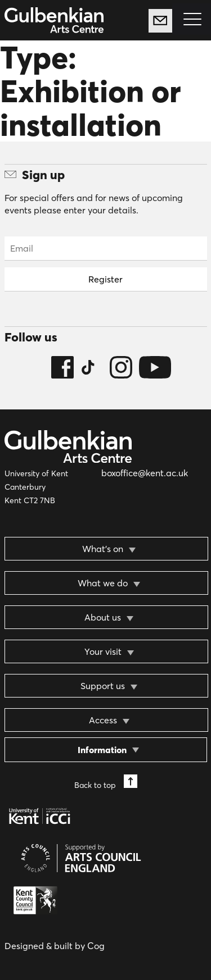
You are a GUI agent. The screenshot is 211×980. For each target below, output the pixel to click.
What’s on (103, 549)
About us (103, 617)
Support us (103, 686)
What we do (103, 583)
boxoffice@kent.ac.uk (145, 473)
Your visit (103, 651)
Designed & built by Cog (55, 946)
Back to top (106, 782)
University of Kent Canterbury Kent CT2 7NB (36, 487)
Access (103, 720)
